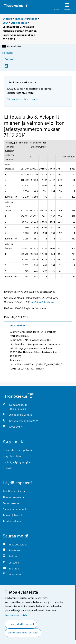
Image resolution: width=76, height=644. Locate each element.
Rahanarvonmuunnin (15, 509)
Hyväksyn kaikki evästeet (21, 624)
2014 (5, 23)
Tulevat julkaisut (12, 515)
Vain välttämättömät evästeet (23, 633)
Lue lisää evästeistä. (16, 615)
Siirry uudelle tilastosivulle (22, 99)
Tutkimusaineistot (14, 521)
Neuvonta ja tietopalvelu (17, 450)
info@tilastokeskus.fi (42, 302)
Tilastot (20, 19)
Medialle (8, 468)
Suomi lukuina (11, 503)
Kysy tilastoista (12, 456)
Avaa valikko (11, 47)
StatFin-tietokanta (14, 491)
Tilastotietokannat (14, 497)
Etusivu (7, 19)
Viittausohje (17, 325)
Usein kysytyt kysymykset (18, 462)
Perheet (32, 19)
